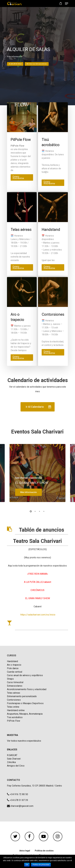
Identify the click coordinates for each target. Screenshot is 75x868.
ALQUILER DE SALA (15, 64)
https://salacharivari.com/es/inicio (38, 615)
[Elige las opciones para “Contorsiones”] (53, 352)
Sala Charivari (14, 759)
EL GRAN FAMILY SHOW (32, 483)
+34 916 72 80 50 (19, 794)
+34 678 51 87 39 (19, 800)
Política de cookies (44, 851)
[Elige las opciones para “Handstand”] (53, 267)
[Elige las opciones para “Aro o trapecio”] (22, 358)
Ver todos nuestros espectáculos (24, 741)
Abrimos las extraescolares (37, 64)
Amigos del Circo (16, 766)
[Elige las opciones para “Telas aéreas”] (22, 267)
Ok (27, 865)
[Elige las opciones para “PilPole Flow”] (22, 177)
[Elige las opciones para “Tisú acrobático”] (53, 183)
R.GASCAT (12, 755)
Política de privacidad (41, 865)
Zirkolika (11, 762)
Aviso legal (25, 851)
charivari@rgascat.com (22, 806)
